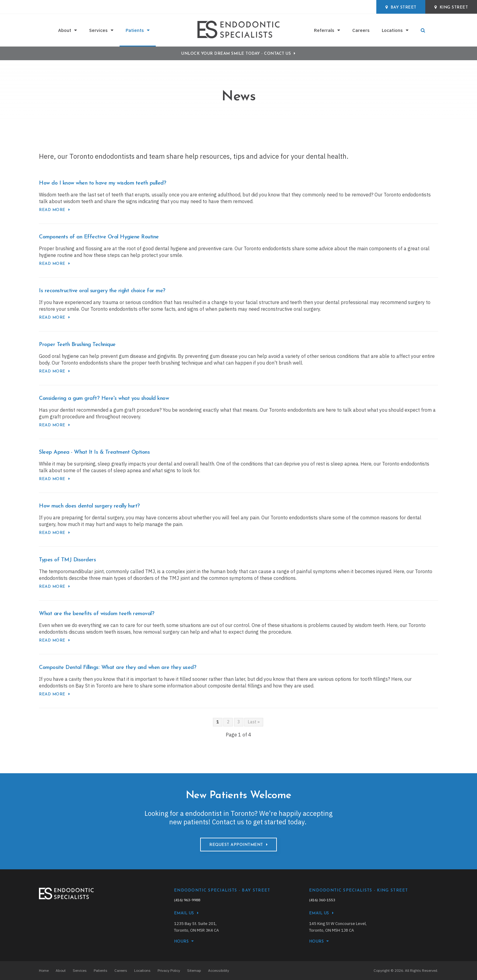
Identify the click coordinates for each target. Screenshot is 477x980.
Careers (361, 30)
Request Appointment (236, 845)
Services (98, 30)
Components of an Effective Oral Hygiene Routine (99, 237)
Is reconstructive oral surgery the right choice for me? (102, 291)
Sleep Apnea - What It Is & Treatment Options (94, 452)
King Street (451, 7)
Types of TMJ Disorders (67, 560)
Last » (254, 722)
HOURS (181, 942)
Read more (52, 210)
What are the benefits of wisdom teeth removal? (97, 614)
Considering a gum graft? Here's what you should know (104, 398)
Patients (135, 30)
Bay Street (401, 7)
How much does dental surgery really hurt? (89, 506)
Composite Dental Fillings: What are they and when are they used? (118, 668)
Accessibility (219, 970)
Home (44, 970)
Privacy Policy (169, 970)
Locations (392, 30)
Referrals (324, 30)
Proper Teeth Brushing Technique (77, 345)
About (65, 30)
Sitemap (194, 970)
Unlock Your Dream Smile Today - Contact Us (236, 54)
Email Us (184, 913)
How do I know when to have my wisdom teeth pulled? (103, 183)
